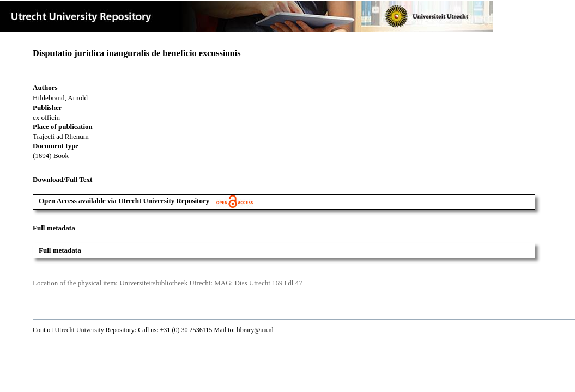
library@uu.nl (255, 330)
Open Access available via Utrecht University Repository (146, 201)
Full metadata (60, 250)
